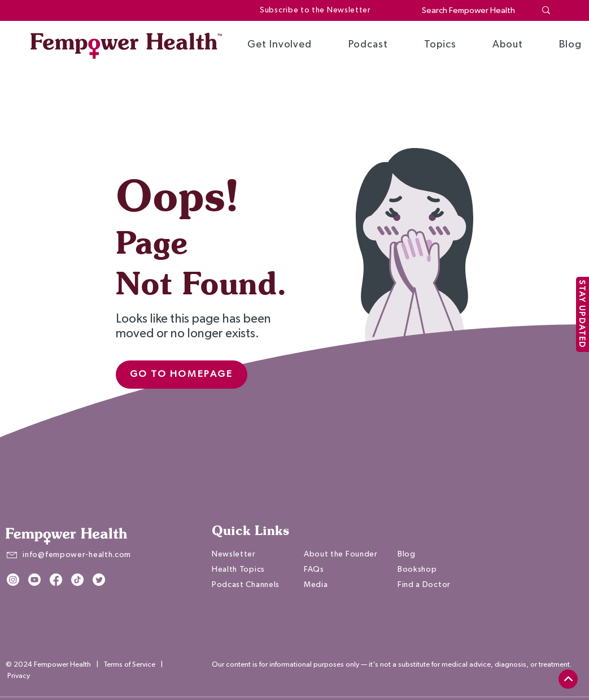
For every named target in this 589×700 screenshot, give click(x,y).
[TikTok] (77, 580)
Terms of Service (129, 665)
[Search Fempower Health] (470, 10)
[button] (280, 45)
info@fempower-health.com (77, 555)
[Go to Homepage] (182, 375)
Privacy (19, 676)
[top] (568, 679)
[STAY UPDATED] (583, 314)
